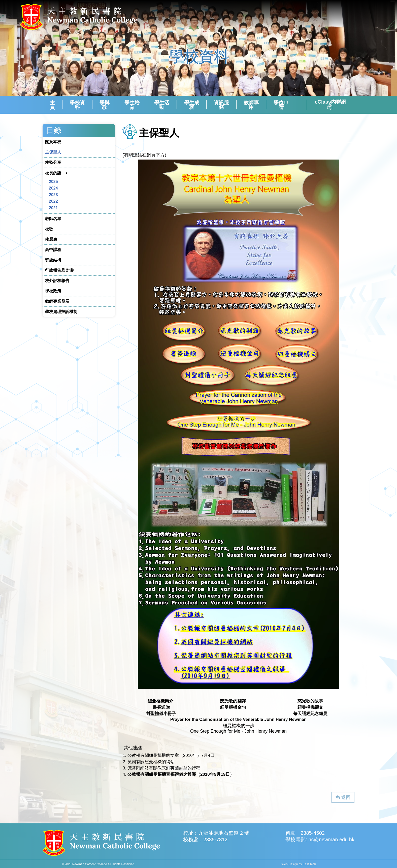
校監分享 (53, 162)
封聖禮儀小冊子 (161, 714)
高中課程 (53, 250)
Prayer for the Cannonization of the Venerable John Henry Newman (238, 719)
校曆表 (51, 239)
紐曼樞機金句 (233, 707)
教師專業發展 (57, 301)
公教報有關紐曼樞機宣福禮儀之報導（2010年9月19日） (181, 774)
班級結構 (53, 260)
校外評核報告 (57, 281)
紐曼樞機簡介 (160, 701)
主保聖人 (53, 152)
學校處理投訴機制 (61, 312)
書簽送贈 (161, 707)
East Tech (309, 864)
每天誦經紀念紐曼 (310, 714)
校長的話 (53, 173)
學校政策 (53, 291)
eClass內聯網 (330, 105)
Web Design (290, 864)
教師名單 (53, 219)
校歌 (49, 229)
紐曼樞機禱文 (310, 707)
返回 (343, 797)
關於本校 (53, 142)
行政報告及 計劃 (60, 270)
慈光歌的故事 (310, 701)
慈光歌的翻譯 (233, 701)
